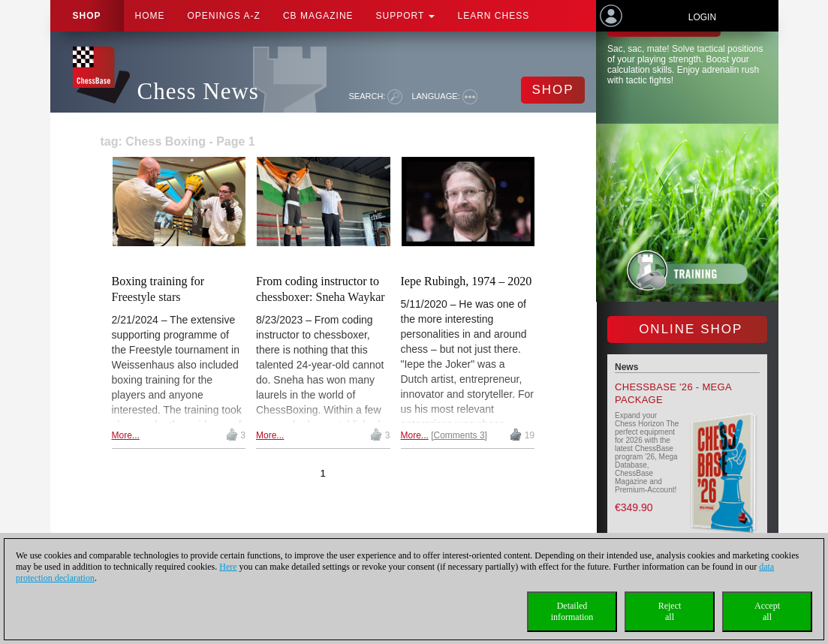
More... (126, 435)
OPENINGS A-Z (224, 16)
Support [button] (406, 16)
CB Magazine (318, 16)
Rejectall (670, 611)
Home (150, 16)
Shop (87, 16)
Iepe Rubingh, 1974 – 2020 (467, 281)
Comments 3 (459, 435)
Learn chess (493, 16)
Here (228, 567)
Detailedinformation (572, 611)
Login (702, 17)
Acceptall (767, 611)
